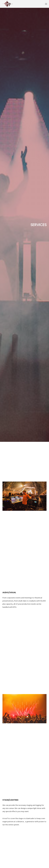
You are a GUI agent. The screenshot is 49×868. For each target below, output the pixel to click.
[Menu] (45, 4)
